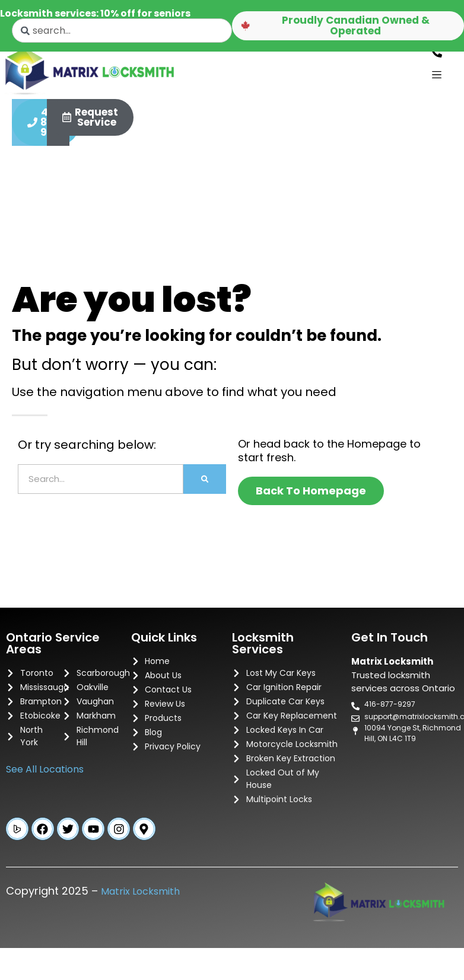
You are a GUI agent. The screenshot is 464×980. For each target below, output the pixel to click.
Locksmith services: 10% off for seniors (95, 13)
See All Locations (45, 775)
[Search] (205, 485)
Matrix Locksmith (140, 898)
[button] (348, 26)
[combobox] (122, 31)
